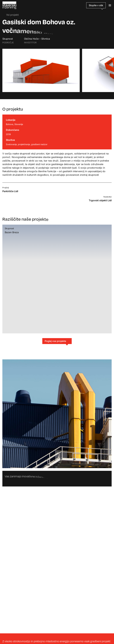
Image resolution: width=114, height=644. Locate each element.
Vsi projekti (11, 15)
